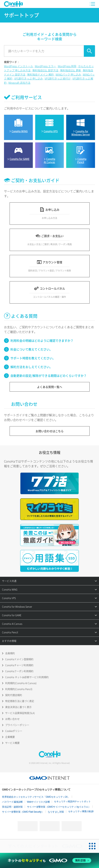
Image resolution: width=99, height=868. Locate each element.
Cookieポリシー (14, 731)
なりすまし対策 (56, 812)
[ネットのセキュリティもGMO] (49, 860)
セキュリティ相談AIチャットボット (72, 801)
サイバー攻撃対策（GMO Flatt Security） (23, 812)
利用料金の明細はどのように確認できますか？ (42, 341)
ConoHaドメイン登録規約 (19, 659)
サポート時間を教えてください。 (33, 358)
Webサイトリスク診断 (38, 802)
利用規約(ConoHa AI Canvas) (21, 683)
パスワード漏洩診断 (12, 802)
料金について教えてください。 (31, 349)
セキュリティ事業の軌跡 (81, 811)
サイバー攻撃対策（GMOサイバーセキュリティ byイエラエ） (59, 807)
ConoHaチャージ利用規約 (19, 665)
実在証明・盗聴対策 (12, 807)
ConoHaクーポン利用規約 (19, 671)
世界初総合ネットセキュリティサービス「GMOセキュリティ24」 (36, 797)
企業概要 (10, 737)
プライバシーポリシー (17, 725)
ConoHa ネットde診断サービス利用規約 (27, 677)
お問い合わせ (12, 719)
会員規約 (10, 653)
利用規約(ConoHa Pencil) (19, 689)
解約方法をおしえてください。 (31, 367)
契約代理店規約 (14, 695)
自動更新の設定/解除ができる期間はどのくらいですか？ (48, 376)
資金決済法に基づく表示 (18, 707)
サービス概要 (12, 743)
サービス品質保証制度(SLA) (20, 713)
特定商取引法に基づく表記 (20, 701)
